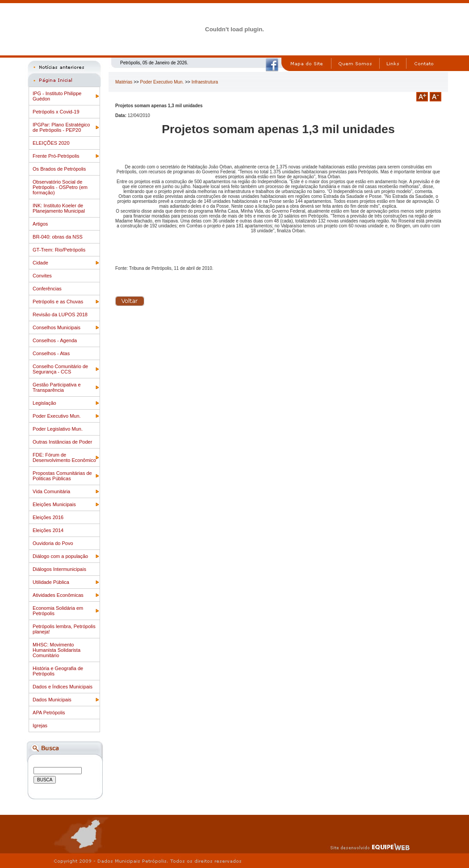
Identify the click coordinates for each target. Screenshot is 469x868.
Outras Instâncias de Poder (62, 442)
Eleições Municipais (54, 504)
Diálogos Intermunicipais (59, 569)
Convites (42, 276)
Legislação (44, 403)
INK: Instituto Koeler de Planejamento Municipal (59, 208)
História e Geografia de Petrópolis (58, 671)
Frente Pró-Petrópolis (56, 156)
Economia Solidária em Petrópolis (58, 611)
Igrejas (40, 725)
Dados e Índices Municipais (63, 687)
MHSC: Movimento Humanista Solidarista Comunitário (57, 650)
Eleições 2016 (48, 517)
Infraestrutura (205, 82)
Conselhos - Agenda (55, 340)
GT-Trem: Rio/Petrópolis (59, 250)
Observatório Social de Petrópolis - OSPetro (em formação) (60, 187)
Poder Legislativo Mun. (58, 429)
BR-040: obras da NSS (58, 237)
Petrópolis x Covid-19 (56, 112)
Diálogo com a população (60, 556)
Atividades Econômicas (58, 595)
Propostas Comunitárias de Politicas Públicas (62, 476)
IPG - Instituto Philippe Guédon (57, 96)
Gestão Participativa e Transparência (57, 387)
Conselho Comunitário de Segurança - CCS (60, 369)
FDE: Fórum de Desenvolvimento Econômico (64, 457)
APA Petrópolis (49, 713)
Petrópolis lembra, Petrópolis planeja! (64, 629)
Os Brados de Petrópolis (59, 169)
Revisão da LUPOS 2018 (60, 314)
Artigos (40, 224)
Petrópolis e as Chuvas (58, 302)
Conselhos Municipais (57, 327)
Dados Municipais (52, 700)
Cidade (40, 263)
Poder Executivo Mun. (57, 416)
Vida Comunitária (51, 491)
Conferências (47, 289)
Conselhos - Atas (51, 353)
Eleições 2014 (48, 530)
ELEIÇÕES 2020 (51, 143)
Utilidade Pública (51, 582)
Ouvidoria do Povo (53, 543)
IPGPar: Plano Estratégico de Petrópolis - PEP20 (61, 127)
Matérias (124, 82)
